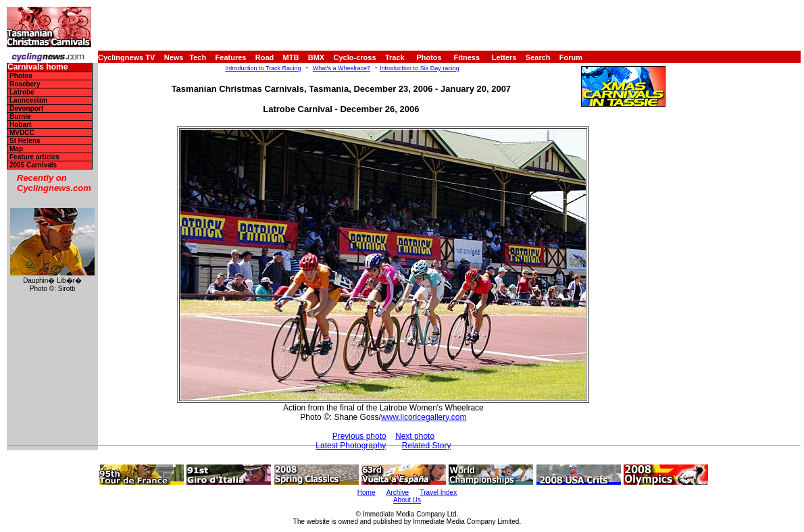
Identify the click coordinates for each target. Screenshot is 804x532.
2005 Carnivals (33, 165)
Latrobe (22, 92)
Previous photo (359, 436)
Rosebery (25, 84)
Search (538, 57)
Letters (504, 57)
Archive (398, 493)
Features (231, 57)
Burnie (20, 116)
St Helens (25, 141)
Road (265, 57)
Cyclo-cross (355, 57)
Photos (429, 57)
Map (16, 149)
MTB (291, 57)
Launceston (28, 100)
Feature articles (34, 157)
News (174, 57)
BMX (316, 57)
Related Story (427, 446)
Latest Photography (351, 446)
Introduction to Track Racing (263, 68)
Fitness (467, 57)
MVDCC (22, 133)
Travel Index (439, 493)
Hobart (20, 125)
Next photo (415, 436)
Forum (571, 57)
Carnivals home (37, 67)
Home (367, 493)
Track (395, 57)
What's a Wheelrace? (342, 68)
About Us (407, 500)
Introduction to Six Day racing (420, 68)
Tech (198, 57)
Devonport (26, 108)
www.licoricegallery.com (424, 417)
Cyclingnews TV (126, 57)
